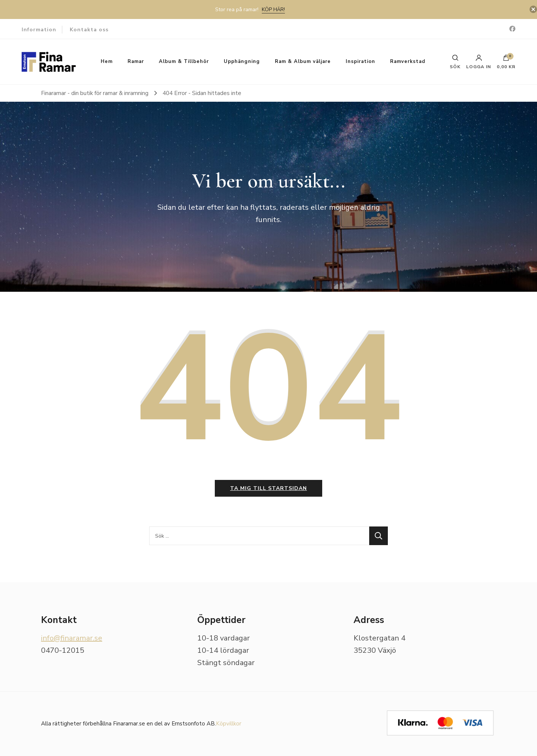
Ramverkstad (408, 61)
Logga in (479, 62)
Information (39, 30)
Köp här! (273, 10)
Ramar (136, 61)
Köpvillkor (229, 724)
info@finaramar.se (72, 638)
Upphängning (242, 61)
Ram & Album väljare (303, 61)
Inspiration (360, 61)
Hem (107, 61)
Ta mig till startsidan (268, 488)
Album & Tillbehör (184, 61)
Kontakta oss (89, 30)
